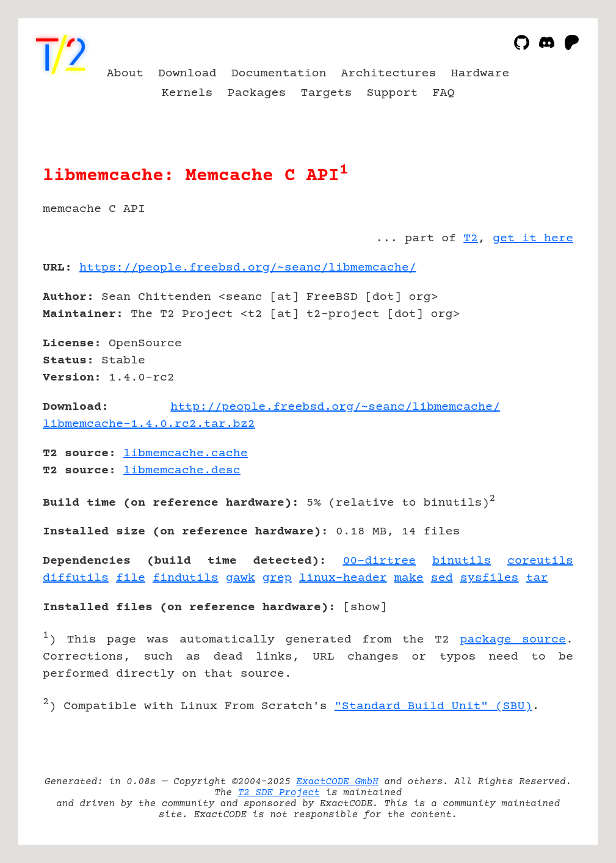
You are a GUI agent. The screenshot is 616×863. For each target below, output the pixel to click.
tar (537, 578)
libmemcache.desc (182, 471)
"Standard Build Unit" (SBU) (433, 706)
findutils (186, 578)
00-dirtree (379, 561)
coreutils (540, 561)
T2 (471, 239)
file (131, 578)
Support (392, 93)
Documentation (279, 74)
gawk (241, 578)
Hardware (480, 74)
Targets (327, 93)
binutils (462, 561)
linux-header (343, 578)
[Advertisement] (537, 339)
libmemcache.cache (186, 453)
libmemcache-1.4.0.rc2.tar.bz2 (149, 424)
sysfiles (490, 578)
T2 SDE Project (278, 793)
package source (513, 640)
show (365, 607)
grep (277, 578)
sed (442, 578)
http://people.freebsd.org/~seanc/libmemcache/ (335, 407)
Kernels (187, 93)
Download (187, 74)
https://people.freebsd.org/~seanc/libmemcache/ (248, 268)
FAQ (443, 93)
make (409, 578)
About (125, 74)
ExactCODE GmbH (337, 782)
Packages (257, 93)
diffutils (76, 578)
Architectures (388, 74)
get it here (533, 239)
